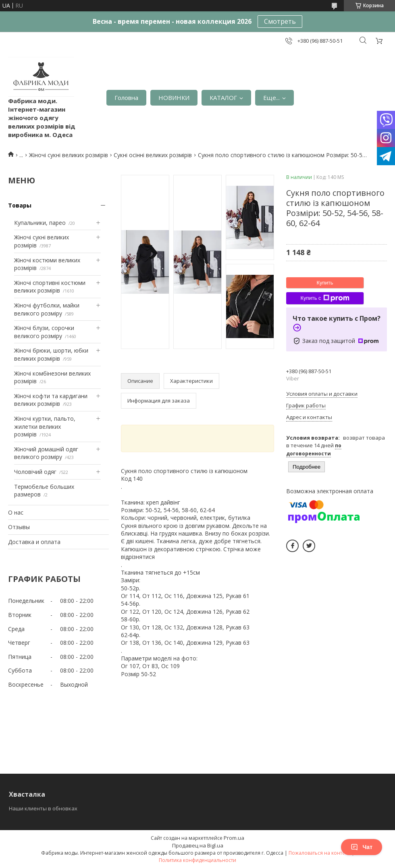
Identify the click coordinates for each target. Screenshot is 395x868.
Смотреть (280, 21)
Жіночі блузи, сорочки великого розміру (44, 332)
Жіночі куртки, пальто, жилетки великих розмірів (45, 426)
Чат (362, 847)
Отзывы (19, 527)
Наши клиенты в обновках (43, 808)
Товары (20, 205)
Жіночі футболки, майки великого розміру (47, 309)
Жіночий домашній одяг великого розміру (46, 453)
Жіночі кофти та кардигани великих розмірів (51, 400)
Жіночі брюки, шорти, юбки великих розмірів (51, 354)
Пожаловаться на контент (319, 853)
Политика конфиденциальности (197, 860)
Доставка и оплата (34, 542)
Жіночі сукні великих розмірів (69, 155)
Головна (126, 98)
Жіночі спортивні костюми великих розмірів (50, 287)
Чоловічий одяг (35, 472)
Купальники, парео (40, 223)
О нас (16, 512)
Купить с (325, 298)
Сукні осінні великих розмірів (153, 155)
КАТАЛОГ (223, 98)
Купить (325, 283)
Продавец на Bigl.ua (198, 845)
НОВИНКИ (174, 98)
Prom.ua (234, 838)
